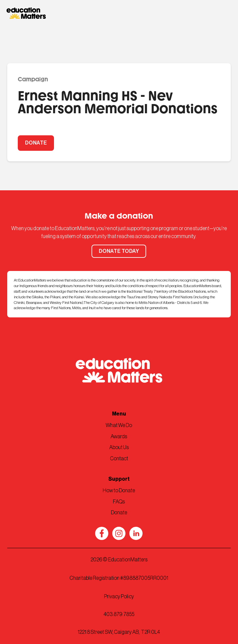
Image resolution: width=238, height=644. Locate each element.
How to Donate (119, 491)
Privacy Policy (119, 597)
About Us (119, 447)
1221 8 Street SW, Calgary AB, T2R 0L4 (119, 632)
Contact (119, 459)
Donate (119, 513)
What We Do (119, 425)
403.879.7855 (119, 614)
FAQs (119, 502)
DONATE (36, 143)
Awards (119, 437)
